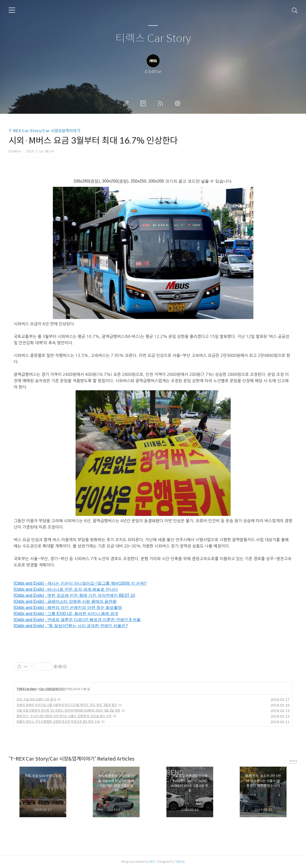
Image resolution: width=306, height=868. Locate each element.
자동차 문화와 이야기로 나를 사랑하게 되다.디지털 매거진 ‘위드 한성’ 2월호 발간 (67, 705)
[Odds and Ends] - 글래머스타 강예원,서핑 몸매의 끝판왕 (65, 601)
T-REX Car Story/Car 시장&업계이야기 (45, 131)
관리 (179, 103)
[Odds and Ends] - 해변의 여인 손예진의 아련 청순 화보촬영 (68, 608)
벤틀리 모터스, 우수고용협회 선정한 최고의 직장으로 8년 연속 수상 (58, 722)
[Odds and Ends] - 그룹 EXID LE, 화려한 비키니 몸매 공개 (66, 614)
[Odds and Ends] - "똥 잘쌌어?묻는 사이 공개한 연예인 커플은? (71, 626)
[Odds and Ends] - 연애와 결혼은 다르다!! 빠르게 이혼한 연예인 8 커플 (77, 620)
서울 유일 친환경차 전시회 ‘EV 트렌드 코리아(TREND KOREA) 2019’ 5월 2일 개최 (68, 710)
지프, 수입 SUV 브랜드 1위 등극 (36, 699)
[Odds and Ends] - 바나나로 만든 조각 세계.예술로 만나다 (66, 589)
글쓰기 (127, 103)
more (293, 761)
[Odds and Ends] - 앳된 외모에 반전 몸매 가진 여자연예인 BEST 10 (74, 595)
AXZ (152, 862)
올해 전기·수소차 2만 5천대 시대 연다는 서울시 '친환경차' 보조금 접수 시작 (64, 716)
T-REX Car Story (27, 689)
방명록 (144, 103)
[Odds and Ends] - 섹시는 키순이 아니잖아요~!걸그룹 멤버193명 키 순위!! (80, 583)
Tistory (180, 862)
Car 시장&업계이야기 (52, 689)
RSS (161, 103)
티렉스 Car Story (153, 39)
